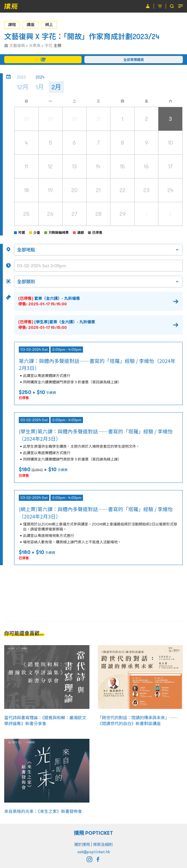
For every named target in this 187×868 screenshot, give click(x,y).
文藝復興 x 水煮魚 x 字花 (31, 46)
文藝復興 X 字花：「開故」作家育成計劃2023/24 (82, 36)
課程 (12, 25)
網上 (49, 25)
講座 (31, 25)
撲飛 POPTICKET (93, 833)
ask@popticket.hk (94, 852)
